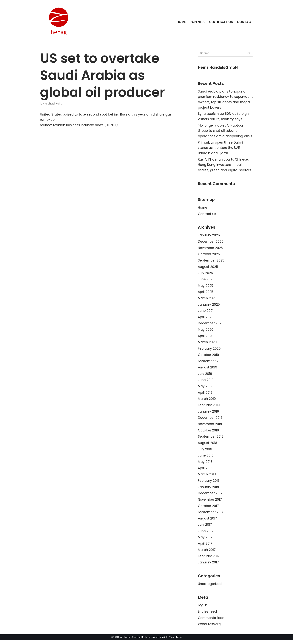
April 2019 (205, 395)
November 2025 (211, 249)
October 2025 (209, 255)
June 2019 (206, 382)
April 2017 (205, 547)
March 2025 (207, 300)
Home (181, 22)
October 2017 (208, 509)
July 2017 (205, 528)
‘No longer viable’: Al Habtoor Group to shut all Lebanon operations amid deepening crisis (225, 131)
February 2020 (209, 350)
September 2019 (211, 363)
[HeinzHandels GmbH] (59, 22)
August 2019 (208, 369)
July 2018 (205, 452)
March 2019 (207, 401)
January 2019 (208, 414)
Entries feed (207, 615)
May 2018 (205, 464)
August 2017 (207, 521)
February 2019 (209, 407)
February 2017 (209, 559)
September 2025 (211, 262)
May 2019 (205, 388)
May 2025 (206, 287)
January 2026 (209, 236)
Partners (197, 22)
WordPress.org (209, 628)
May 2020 (206, 331)
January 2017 (208, 566)
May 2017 (205, 540)
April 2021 (205, 319)
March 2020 (207, 344)
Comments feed (211, 621)
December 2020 (211, 325)
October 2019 (208, 357)
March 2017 (207, 553)
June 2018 (206, 458)
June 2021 (206, 312)
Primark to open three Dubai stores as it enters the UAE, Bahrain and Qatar (220, 148)
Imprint (163, 641)
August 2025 (208, 268)
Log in (203, 609)
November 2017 (210, 502)
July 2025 (205, 274)
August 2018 (208, 445)
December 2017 (210, 496)
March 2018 (207, 477)
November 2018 (210, 426)
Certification (221, 22)
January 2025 (209, 306)
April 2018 (205, 471)
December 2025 (211, 243)
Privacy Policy (175, 641)
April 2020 (206, 338)
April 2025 (206, 293)
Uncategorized (210, 587)
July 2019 (205, 376)
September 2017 (211, 515)
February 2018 (209, 483)
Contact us (207, 215)
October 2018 (208, 433)
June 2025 (206, 281)
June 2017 (206, 534)
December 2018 (210, 420)
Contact (245, 22)
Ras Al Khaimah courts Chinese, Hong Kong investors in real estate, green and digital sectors (225, 165)
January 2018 (208, 490)
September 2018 (211, 439)
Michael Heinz (54, 104)
